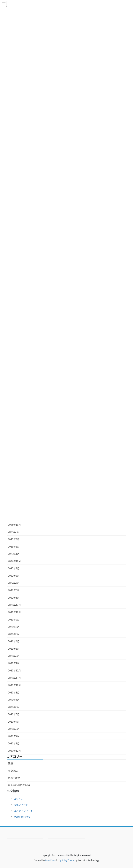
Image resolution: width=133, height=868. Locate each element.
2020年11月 (14, 678)
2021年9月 (14, 619)
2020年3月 (14, 729)
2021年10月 (14, 612)
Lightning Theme (66, 860)
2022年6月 (14, 590)
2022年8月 (14, 576)
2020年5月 (14, 714)
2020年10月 (14, 685)
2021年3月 (14, 649)
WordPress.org (22, 817)
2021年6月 (14, 634)
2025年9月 (14, 532)
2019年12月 (14, 751)
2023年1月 (14, 554)
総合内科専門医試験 (19, 785)
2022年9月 (14, 568)
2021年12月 (14, 605)
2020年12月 (14, 670)
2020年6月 (14, 707)
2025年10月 (14, 525)
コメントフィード (23, 811)
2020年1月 (14, 743)
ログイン (19, 799)
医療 (10, 763)
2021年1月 (14, 663)
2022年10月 (14, 561)
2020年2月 (14, 736)
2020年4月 (14, 722)
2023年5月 (14, 546)
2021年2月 (14, 656)
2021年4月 (14, 641)
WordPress (50, 860)
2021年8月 (14, 627)
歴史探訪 (13, 771)
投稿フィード (21, 805)
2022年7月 (14, 583)
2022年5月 (14, 598)
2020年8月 (14, 692)
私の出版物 (14, 778)
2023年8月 (14, 539)
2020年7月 (14, 700)
